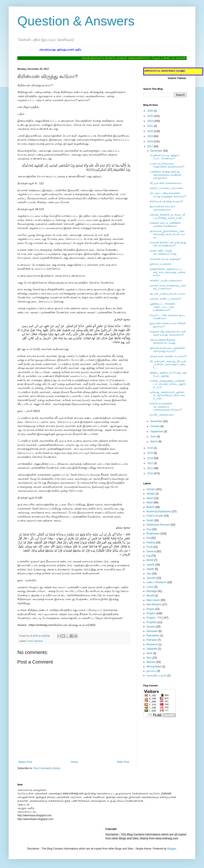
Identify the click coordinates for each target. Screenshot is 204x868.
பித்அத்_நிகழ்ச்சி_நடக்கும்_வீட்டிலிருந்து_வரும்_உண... (167, 216)
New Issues (153, 600)
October (155, 426)
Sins (149, 658)
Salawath (152, 649)
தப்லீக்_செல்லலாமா (162, 415)
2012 (151, 463)
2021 (151, 126)
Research (152, 644)
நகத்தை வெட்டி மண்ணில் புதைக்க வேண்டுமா (165, 224)
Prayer (150, 609)
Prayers (151, 613)
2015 (151, 453)
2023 (151, 121)
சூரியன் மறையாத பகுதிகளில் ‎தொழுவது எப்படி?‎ (167, 350)
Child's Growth (155, 516)
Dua (149, 529)
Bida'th (150, 507)
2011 (151, 468)
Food (30, 641)
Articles (151, 489)
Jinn (149, 574)
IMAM (150, 560)
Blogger (172, 849)
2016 (151, 448)
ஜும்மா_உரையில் (160, 264)
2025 (151, 116)
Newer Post (25, 762)
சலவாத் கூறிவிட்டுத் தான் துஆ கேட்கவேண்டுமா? (168, 244)
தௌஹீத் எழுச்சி (156, 675)
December (157, 151)
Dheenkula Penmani (158, 525)
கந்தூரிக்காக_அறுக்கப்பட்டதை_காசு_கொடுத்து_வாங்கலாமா (168, 272)
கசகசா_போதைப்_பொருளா (166, 188)
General (38, 641)
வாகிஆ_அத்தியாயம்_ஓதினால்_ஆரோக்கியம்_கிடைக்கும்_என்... (167, 395)
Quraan (151, 627)
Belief (150, 503)
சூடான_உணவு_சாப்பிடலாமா (168, 294)
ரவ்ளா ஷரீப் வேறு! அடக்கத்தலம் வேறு (163, 252)
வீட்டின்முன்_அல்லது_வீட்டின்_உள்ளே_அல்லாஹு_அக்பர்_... (168, 364)
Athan (150, 498)
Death (150, 520)
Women (151, 662)
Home (74, 762)
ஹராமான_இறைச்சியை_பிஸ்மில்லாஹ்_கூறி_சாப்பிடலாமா (167, 234)
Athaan (151, 494)
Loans (150, 587)
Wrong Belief (154, 667)
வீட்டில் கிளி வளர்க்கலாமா (166, 183)
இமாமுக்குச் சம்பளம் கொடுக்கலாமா (162, 208)
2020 (151, 131)
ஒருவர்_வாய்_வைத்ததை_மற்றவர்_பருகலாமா (168, 287)
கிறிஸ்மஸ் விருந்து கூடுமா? (166, 201)
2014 (151, 458)
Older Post (123, 762)
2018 (151, 141)
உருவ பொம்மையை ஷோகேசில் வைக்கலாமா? (167, 165)
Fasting (151, 543)
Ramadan (152, 631)
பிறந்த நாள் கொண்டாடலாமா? (168, 356)
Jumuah (151, 578)
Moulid (150, 596)
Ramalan (152, 640)
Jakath (150, 569)
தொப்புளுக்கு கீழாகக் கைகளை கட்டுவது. (163, 341)
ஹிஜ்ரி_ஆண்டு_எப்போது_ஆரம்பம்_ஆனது (168, 374)
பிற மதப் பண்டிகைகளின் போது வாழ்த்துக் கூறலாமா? (168, 195)
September (157, 432)
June (154, 436)
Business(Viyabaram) (159, 511)
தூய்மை (151, 671)
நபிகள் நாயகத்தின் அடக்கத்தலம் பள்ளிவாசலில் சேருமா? (166, 407)
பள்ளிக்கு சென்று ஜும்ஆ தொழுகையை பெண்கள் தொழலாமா (166, 175)
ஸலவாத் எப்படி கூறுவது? (165, 259)
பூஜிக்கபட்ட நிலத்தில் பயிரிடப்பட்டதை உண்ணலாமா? (163, 307)
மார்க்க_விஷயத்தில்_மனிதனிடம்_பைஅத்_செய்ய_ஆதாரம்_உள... (168, 384)
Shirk (149, 653)
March (154, 441)
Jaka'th (151, 565)
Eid (148, 538)
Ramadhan (153, 636)
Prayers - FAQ (155, 618)
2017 (151, 146)
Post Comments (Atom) (47, 768)
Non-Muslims (154, 604)
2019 (151, 136)
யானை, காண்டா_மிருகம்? (165, 299)
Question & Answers (76, 21)
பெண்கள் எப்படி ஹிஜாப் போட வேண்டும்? (165, 157)
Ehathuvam (153, 534)
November (157, 421)
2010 (151, 473)
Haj (148, 556)
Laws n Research (157, 582)
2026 (151, 111)
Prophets (152, 622)
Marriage (152, 591)
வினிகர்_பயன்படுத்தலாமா (166, 280)
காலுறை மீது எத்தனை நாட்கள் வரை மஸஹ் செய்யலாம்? (168, 333)
